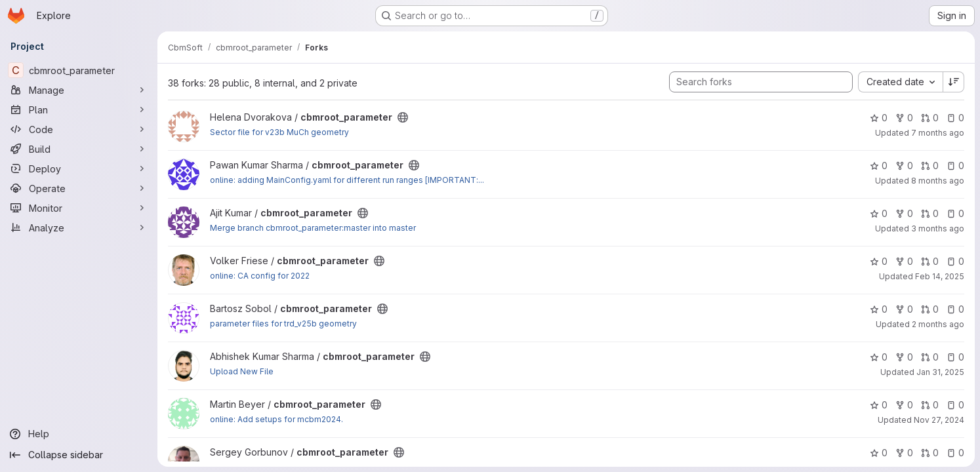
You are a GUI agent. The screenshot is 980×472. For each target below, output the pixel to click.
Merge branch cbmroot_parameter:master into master (313, 228)
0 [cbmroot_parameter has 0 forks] (904, 118)
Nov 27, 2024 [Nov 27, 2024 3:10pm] (939, 420)
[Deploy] (79, 168)
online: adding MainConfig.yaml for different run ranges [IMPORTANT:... (347, 180)
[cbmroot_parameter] (79, 70)
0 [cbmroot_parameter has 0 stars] (879, 118)
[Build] (79, 149)
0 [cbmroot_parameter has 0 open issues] (955, 118)
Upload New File (242, 371)
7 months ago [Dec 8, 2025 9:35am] (938, 133)
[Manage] (79, 90)
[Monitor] (79, 208)
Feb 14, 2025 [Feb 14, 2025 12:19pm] (940, 276)
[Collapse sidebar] (79, 455)
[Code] (79, 129)
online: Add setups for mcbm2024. (276, 419)
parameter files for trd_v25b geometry (283, 324)
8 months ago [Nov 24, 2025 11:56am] (938, 181)
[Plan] (79, 109)
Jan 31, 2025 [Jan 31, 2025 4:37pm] (940, 372)
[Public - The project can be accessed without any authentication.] (403, 117)
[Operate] (79, 188)
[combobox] (900, 82)
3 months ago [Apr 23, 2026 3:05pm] (938, 228)
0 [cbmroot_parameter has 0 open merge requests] (930, 118)
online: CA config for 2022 (260, 276)
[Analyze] (79, 227)
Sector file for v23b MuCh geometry (279, 132)
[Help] (79, 434)
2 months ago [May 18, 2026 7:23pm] (938, 324)
